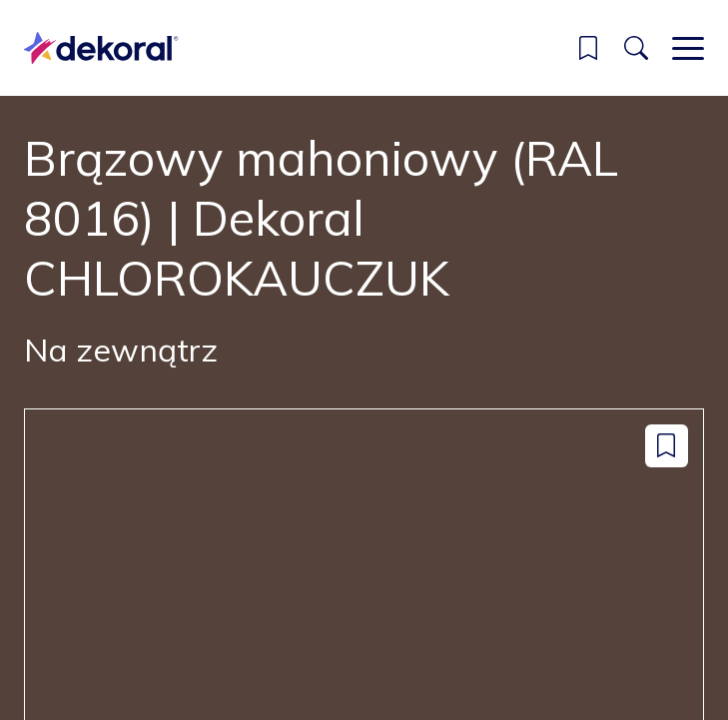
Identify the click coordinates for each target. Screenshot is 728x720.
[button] (588, 48)
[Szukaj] (636, 48)
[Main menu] (688, 48)
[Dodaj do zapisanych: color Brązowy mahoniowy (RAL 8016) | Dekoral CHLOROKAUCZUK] (667, 446)
